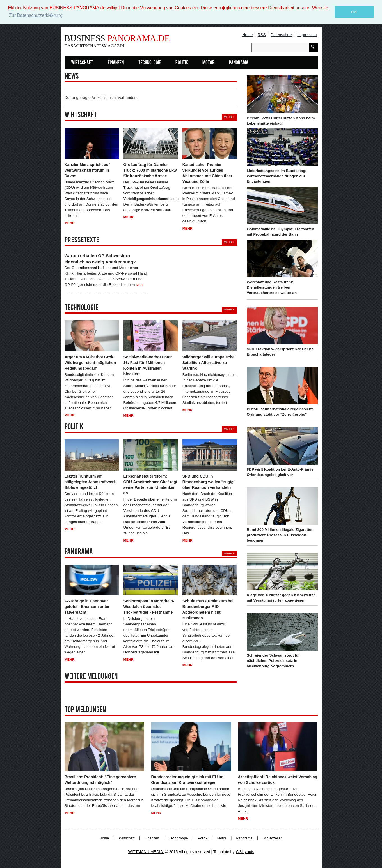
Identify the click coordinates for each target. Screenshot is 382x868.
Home (247, 35)
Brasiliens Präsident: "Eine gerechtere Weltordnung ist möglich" (100, 780)
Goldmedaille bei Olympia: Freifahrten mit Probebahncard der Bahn (280, 232)
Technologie (150, 63)
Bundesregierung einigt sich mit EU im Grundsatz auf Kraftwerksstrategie (187, 780)
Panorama (239, 63)
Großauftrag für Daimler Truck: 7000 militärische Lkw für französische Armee (150, 170)
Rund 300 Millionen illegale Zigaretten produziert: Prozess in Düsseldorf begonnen (280, 535)
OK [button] (354, 12)
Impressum (307, 35)
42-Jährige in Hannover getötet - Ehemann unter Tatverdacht (87, 607)
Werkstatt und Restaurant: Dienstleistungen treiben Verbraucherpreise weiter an (272, 287)
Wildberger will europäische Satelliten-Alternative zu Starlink (209, 363)
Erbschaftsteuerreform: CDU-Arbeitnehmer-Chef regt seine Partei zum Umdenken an (150, 485)
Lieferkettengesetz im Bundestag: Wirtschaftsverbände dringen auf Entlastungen (277, 176)
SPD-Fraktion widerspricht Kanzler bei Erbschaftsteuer (281, 351)
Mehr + (229, 117)
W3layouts (245, 852)
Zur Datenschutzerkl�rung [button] (36, 15)
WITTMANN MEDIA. (146, 852)
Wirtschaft (82, 63)
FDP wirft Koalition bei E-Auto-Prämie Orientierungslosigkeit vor (280, 472)
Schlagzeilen (272, 838)
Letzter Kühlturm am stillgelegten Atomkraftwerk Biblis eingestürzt (90, 482)
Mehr (70, 223)
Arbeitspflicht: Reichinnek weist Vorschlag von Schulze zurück (277, 780)
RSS (262, 35)
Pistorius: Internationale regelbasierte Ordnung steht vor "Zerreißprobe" (280, 412)
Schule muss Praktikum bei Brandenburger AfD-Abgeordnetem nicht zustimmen (208, 609)
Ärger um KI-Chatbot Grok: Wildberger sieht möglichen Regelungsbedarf (90, 363)
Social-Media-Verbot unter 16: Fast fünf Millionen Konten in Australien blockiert (148, 365)
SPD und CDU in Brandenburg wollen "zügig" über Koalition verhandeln (209, 482)
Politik (182, 63)
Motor (208, 63)
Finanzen (116, 63)
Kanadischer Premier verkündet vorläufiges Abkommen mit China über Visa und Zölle (207, 173)
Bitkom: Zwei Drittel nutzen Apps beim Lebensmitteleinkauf (281, 121)
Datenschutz (282, 35)
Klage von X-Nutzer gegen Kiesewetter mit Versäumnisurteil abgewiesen (281, 598)
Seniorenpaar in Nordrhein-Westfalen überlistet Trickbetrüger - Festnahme (149, 607)
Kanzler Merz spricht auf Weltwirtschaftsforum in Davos (87, 170)
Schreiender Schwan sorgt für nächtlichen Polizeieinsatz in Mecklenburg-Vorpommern (273, 661)
